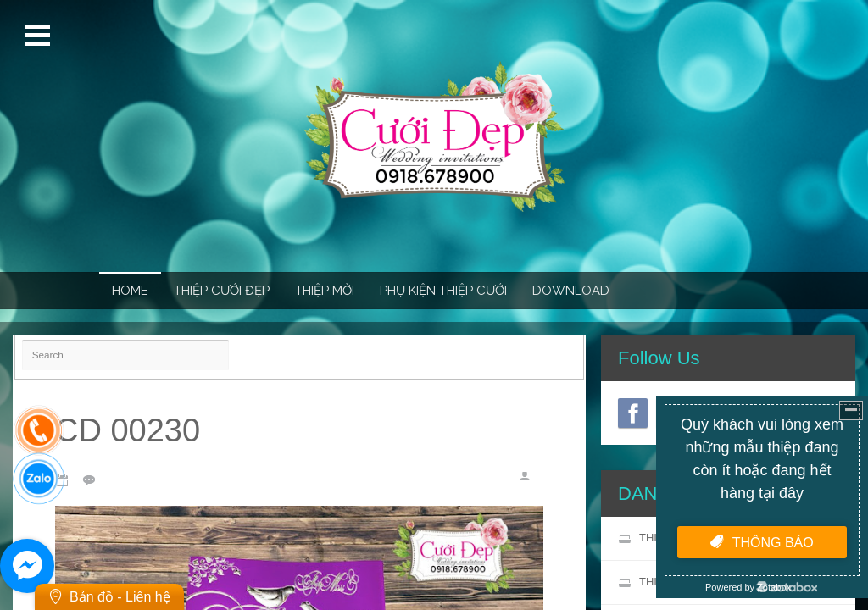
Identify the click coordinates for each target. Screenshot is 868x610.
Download (571, 291)
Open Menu (39, 36)
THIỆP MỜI (325, 291)
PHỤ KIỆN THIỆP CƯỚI (443, 291)
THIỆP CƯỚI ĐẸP (222, 291)
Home (130, 291)
